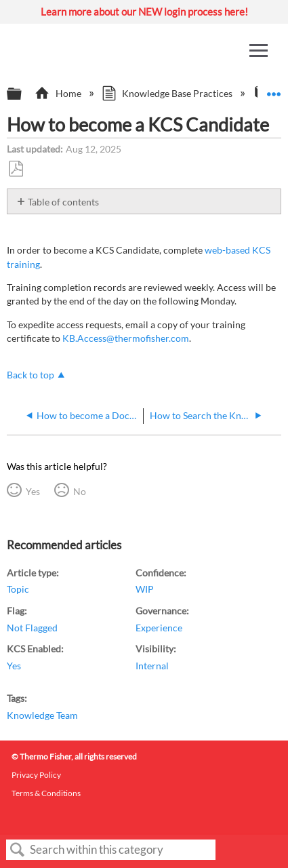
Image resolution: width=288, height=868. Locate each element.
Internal (152, 666)
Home (59, 93)
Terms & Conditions (46, 793)
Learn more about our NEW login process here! (144, 12)
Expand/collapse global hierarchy (23, 94)
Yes (33, 491)
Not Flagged (32, 628)
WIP (145, 589)
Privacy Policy (36, 775)
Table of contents (63, 202)
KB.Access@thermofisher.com (126, 338)
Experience (159, 628)
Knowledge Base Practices (168, 93)
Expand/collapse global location (274, 90)
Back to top (30, 375)
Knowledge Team (42, 715)
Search (18, 850)
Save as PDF (16, 169)
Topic (18, 589)
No (80, 491)
